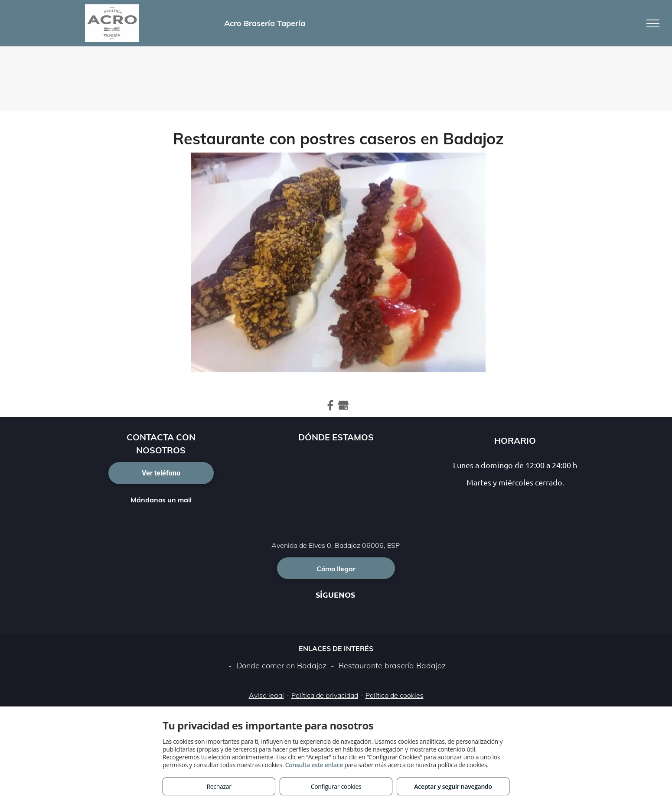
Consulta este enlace (314, 765)
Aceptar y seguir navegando (453, 786)
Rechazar (219, 786)
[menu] (653, 23)
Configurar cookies (336, 786)
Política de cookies (395, 695)
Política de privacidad (325, 695)
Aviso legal (266, 695)
